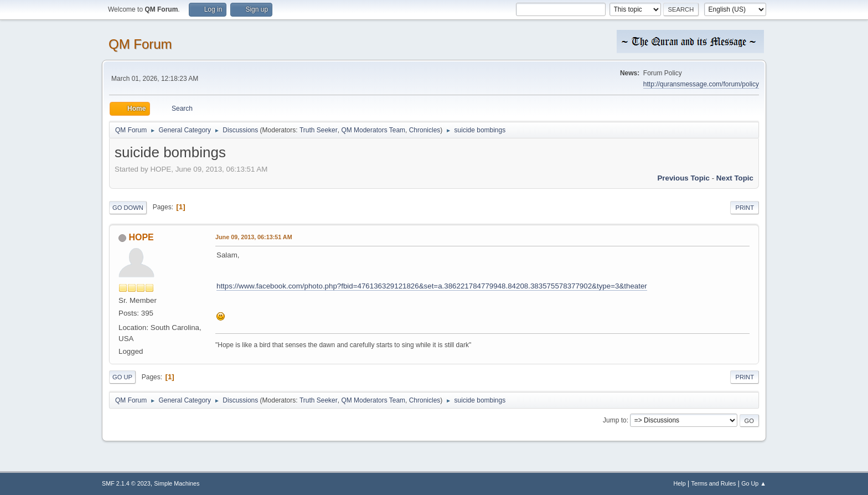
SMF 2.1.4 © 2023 (126, 483)
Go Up (122, 377)
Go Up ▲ (754, 483)
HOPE (141, 237)
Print (745, 208)
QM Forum (140, 44)
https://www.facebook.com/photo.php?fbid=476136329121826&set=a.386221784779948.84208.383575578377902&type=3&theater (432, 286)
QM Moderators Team (373, 130)
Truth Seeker (319, 130)
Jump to (615, 420)
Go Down (128, 208)
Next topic (735, 178)
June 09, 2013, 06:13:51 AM (254, 237)
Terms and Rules (714, 483)
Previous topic (683, 178)
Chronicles (425, 130)
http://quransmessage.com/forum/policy (701, 84)
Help (680, 483)
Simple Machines (177, 483)
